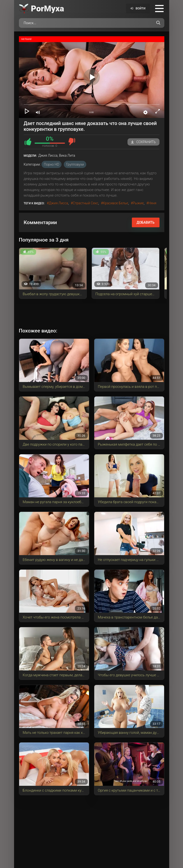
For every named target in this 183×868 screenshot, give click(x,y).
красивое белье (116, 203)
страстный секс (85, 203)
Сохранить (143, 142)
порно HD (52, 164)
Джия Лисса (58, 203)
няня (152, 203)
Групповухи (75, 164)
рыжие (138, 203)
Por (48, 8)
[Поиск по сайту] (158, 23)
